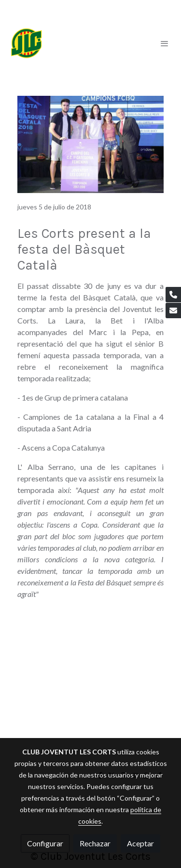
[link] (27, 43)
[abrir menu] (165, 43)
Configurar (45, 843)
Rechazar (95, 843)
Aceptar (140, 843)
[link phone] (173, 295)
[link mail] (173, 311)
